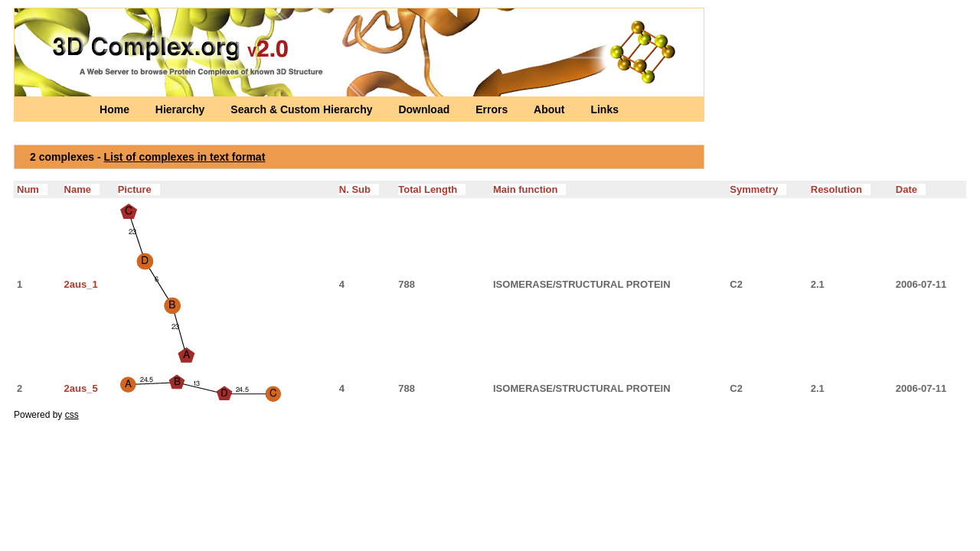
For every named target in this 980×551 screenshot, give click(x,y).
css (72, 415)
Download (425, 109)
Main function (529, 189)
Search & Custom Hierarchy (303, 109)
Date (911, 189)
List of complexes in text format (185, 157)
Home (116, 109)
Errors (493, 109)
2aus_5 (81, 388)
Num (32, 189)
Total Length (432, 189)
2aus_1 (81, 284)
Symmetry (758, 189)
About (550, 109)
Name (82, 189)
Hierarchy (181, 109)
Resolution (841, 189)
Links (604, 109)
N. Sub (359, 189)
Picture (139, 189)
